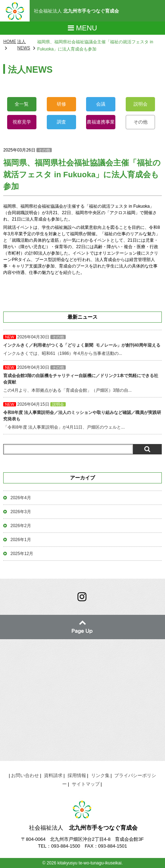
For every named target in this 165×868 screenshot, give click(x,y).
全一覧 (22, 104)
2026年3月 (21, 512)
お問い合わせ (25, 775)
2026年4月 (21, 498)
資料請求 (53, 775)
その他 (141, 122)
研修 (61, 104)
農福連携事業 (101, 122)
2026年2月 (21, 526)
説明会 (141, 104)
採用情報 (77, 775)
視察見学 (22, 122)
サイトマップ (86, 784)
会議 (101, 104)
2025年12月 (22, 554)
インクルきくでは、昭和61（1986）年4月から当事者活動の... (82, 345)
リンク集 (100, 775)
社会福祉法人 (76, 11)
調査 (61, 122)
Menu (82, 28)
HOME (10, 42)
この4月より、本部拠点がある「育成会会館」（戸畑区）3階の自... (82, 379)
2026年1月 (21, 540)
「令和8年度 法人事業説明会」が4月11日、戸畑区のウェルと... (82, 416)
